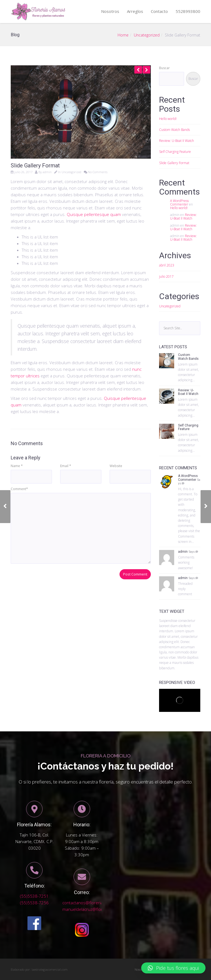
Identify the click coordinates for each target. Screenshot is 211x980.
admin (47, 172)
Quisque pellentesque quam (94, 214)
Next (146, 70)
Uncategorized (147, 35)
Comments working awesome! (186, 562)
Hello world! (168, 119)
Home (123, 35)
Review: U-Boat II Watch (177, 141)
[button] (173, 968)
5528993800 (188, 11)
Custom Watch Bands (174, 130)
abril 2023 (167, 265)
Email (66, 466)
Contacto (159, 11)
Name (17, 466)
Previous (138, 70)
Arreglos (135, 11)
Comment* (19, 489)
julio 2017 (166, 276)
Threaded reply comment (185, 589)
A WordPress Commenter (179, 203)
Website (116, 466)
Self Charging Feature (175, 152)
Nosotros (110, 11)
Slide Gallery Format (174, 163)
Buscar (164, 68)
